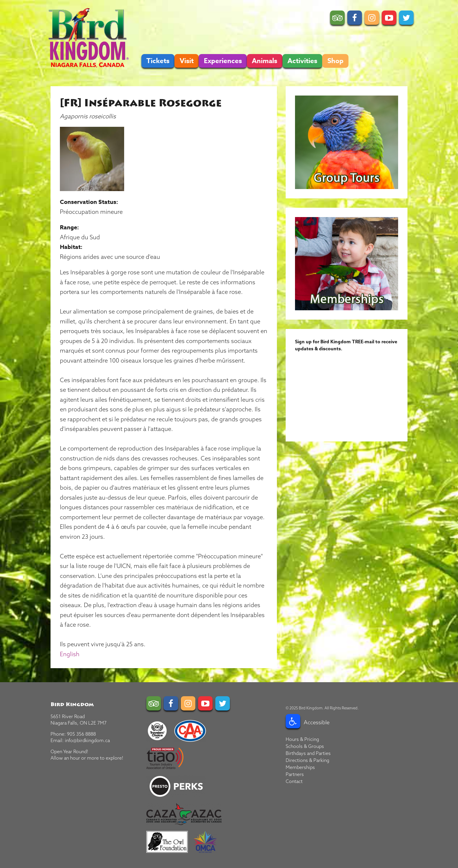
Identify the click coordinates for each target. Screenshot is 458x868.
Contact (294, 781)
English (70, 654)
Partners (295, 774)
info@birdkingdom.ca (87, 740)
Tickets (158, 61)
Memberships (300, 767)
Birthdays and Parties (308, 753)
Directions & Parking (307, 760)
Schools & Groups (305, 746)
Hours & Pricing (302, 739)
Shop (335, 61)
